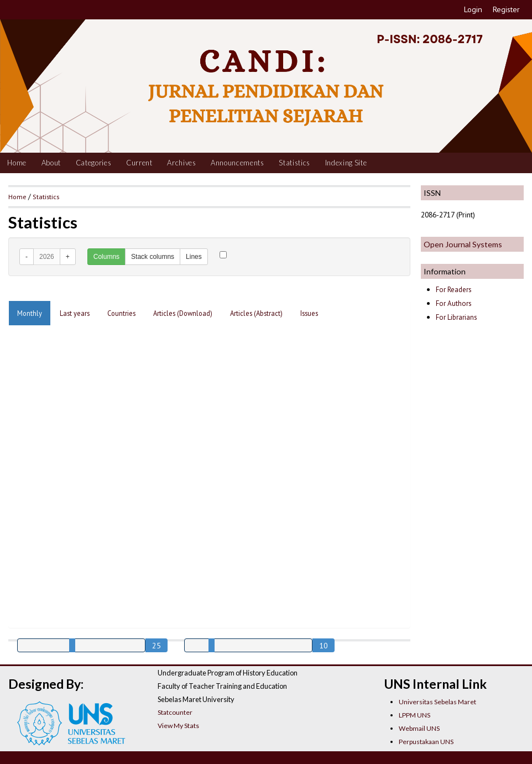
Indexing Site (346, 163)
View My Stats (178, 726)
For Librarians (457, 317)
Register (506, 9)
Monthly (30, 313)
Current (139, 163)
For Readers (454, 290)
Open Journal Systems (463, 244)
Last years (75, 313)
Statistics (294, 163)
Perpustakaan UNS (426, 742)
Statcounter (175, 712)
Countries (121, 313)
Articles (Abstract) (256, 313)
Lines (194, 257)
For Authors (454, 303)
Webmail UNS (419, 728)
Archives (181, 163)
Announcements (238, 163)
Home (17, 163)
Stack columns (153, 257)
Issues (309, 313)
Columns (106, 257)
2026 (47, 257)
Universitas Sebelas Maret (437, 702)
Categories (94, 163)
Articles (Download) (183, 313)
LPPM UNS (414, 715)
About (51, 163)
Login (473, 9)
